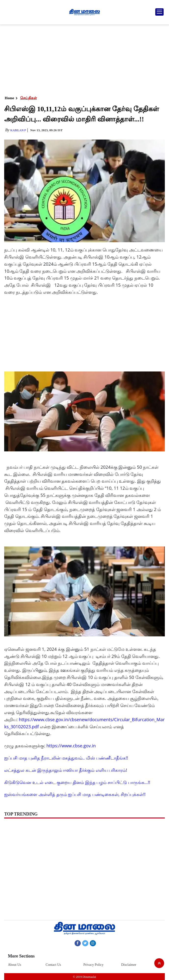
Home (9, 98)
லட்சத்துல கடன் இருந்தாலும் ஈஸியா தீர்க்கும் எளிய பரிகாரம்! (66, 770)
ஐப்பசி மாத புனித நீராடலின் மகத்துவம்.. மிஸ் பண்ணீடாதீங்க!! (66, 758)
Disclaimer (129, 965)
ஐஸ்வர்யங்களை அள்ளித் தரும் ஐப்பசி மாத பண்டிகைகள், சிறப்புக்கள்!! (75, 794)
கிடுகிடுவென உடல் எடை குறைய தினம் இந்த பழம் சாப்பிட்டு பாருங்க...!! (77, 782)
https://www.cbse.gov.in (71, 746)
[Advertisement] (84, 59)
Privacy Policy (93, 965)
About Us (14, 965)
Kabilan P (18, 130)
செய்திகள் (29, 98)
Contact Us (53, 965)
